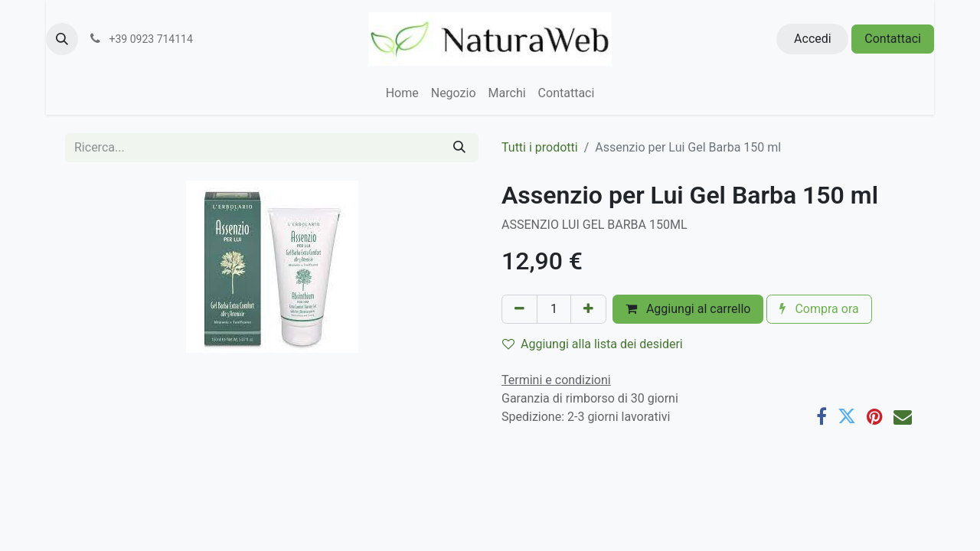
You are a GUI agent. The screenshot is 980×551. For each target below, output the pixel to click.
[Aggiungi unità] (588, 309)
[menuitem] (402, 93)
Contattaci (893, 39)
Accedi (813, 39)
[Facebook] (822, 416)
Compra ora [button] (819, 309)
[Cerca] (459, 148)
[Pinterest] (875, 416)
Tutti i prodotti (540, 147)
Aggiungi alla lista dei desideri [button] (593, 344)
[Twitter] (847, 416)
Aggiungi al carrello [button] (688, 309)
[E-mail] (903, 416)
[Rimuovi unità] (519, 309)
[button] (62, 39)
